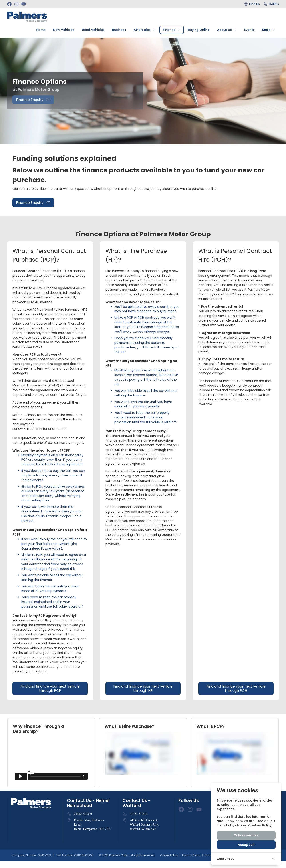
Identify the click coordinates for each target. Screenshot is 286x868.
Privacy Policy (191, 862)
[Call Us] (271, 4)
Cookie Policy (169, 862)
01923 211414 (139, 821)
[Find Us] (252, 4)
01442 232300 (83, 821)
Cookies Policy (260, 825)
